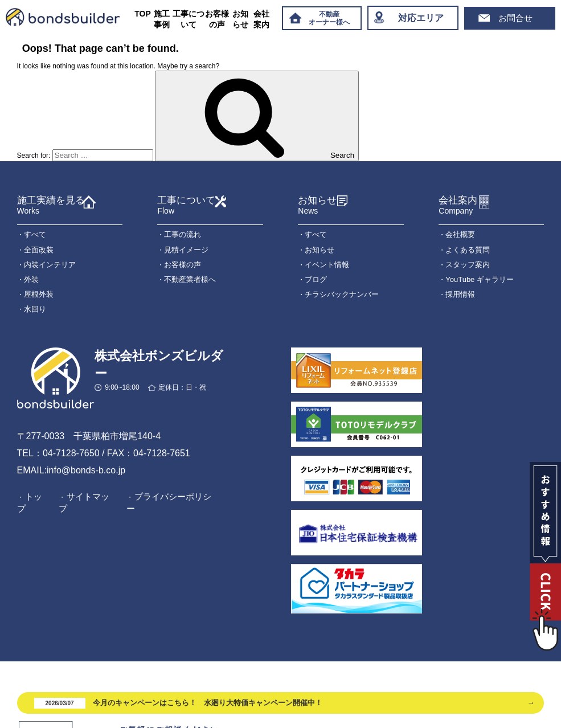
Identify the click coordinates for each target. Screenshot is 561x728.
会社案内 (261, 19)
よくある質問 (468, 250)
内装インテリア (50, 265)
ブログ (316, 279)
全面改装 (39, 250)
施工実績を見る (51, 205)
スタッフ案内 (468, 265)
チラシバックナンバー (342, 294)
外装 (31, 279)
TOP (143, 14)
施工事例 (162, 19)
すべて (35, 234)
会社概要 (460, 234)
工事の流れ (183, 234)
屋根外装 (39, 294)
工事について (189, 19)
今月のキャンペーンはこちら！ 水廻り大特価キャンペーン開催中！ (179, 703)
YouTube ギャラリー (480, 279)
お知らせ (240, 19)
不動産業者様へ (190, 279)
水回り (35, 309)
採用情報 (460, 294)
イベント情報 (327, 265)
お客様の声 (217, 19)
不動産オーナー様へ (329, 18)
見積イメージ (186, 250)
